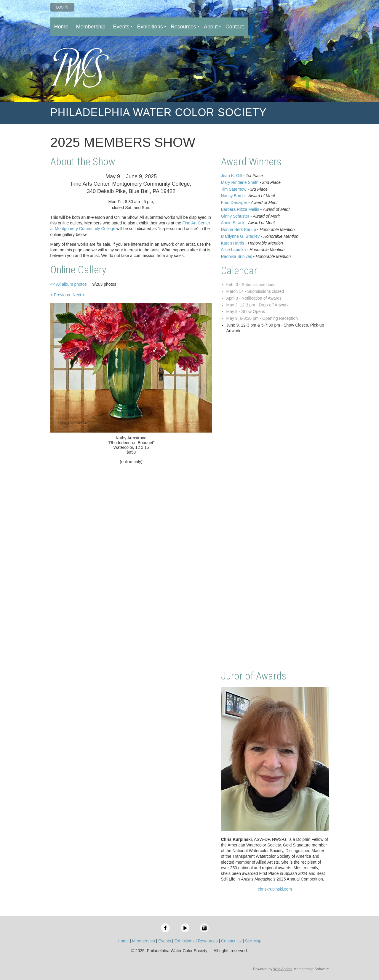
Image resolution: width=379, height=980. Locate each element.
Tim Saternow (234, 189)
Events (165, 941)
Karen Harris (233, 243)
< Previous (60, 295)
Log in (62, 7)
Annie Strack (233, 223)
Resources (208, 941)
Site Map (253, 941)
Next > (79, 295)
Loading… (275, 502)
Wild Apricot (283, 969)
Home (123, 941)
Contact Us (231, 941)
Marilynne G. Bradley (240, 236)
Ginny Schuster (235, 216)
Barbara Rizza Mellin (240, 209)
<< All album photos (69, 284)
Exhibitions (185, 941)
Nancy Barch (233, 196)
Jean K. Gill (232, 176)
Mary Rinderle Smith (240, 182)
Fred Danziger (234, 203)
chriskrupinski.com (275, 889)
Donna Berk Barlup (239, 229)
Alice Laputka (234, 250)
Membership (144, 941)
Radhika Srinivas (237, 256)
